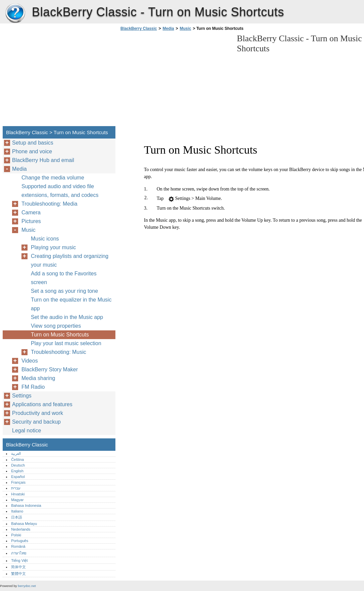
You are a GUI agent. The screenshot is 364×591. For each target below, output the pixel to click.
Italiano (17, 511)
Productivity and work (38, 413)
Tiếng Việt (19, 560)
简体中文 (18, 567)
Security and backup (36, 422)
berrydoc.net (27, 586)
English (17, 471)
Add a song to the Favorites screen (64, 278)
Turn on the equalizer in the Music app (71, 304)
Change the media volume (53, 178)
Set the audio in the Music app (67, 317)
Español (18, 477)
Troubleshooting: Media (49, 204)
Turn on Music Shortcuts (60, 335)
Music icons (45, 239)
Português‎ (20, 541)
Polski (16, 535)
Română (18, 546)
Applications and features (42, 404)
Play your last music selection (66, 343)
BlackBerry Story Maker (50, 369)
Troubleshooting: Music (59, 352)
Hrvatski (18, 494)
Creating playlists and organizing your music (70, 260)
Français (18, 482)
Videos (30, 361)
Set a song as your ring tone (64, 291)
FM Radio (33, 387)
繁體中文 (18, 574)
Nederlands (21, 529)
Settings (22, 396)
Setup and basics (33, 143)
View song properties (56, 326)
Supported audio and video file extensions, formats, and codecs (60, 191)
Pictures (31, 221)
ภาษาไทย (19, 553)
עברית (16, 488)
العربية (16, 453)
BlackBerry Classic (15, 13)
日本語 (17, 517)
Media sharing (38, 378)
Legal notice (27, 431)
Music (186, 29)
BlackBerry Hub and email (43, 160)
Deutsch (18, 465)
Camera (31, 212)
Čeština (17, 460)
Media (168, 29)
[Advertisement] (175, 80)
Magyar (17, 500)
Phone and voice (32, 151)
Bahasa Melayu (24, 524)
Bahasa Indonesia (26, 505)
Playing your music (53, 247)
